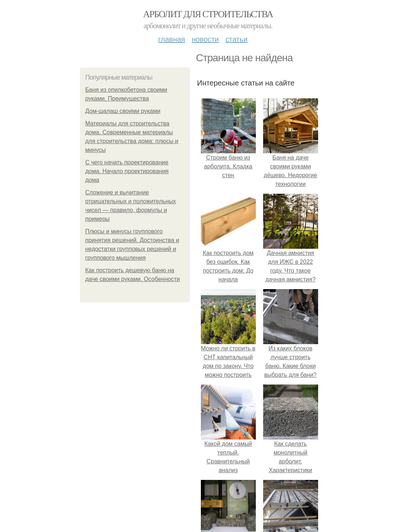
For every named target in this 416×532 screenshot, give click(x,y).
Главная (172, 39)
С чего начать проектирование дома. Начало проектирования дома (127, 171)
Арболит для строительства (208, 14)
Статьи (236, 39)
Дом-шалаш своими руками (123, 111)
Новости (205, 39)
